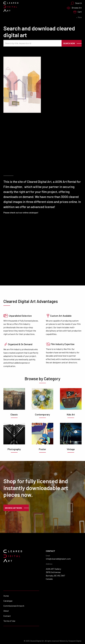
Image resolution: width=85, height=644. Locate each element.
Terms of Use (9, 621)
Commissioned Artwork (14, 606)
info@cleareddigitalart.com (58, 559)
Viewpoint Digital (75, 641)
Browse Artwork (14, 508)
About (6, 611)
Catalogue (8, 601)
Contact (7, 616)
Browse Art (74, 8)
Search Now (69, 43)
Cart (77, 12)
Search (76, 3)
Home (6, 596)
